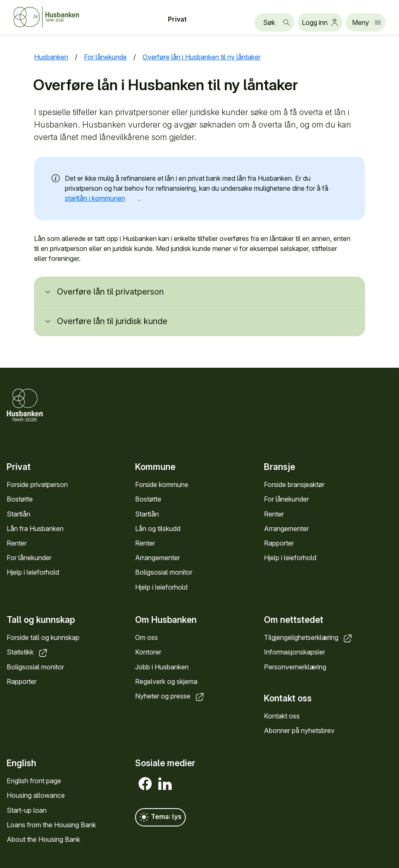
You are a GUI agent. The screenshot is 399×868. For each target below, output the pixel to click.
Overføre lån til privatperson (110, 292)
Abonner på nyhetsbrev (299, 730)
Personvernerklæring (295, 667)
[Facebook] (145, 784)
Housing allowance (36, 796)
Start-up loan (27, 810)
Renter (17, 543)
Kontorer (148, 652)
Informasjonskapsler (294, 652)
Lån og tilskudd (158, 529)
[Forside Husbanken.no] (57, 17)
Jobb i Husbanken (162, 667)
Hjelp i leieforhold (33, 573)
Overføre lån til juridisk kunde (112, 321)
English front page (34, 781)
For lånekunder (29, 558)
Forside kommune (162, 485)
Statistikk (28, 652)
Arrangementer (158, 558)
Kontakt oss (282, 716)
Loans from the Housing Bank (51, 825)
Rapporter (279, 543)
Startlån (18, 514)
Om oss (147, 637)
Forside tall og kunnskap (43, 637)
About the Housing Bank (43, 839)
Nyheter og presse (170, 696)
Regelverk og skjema (166, 681)
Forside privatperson (37, 485)
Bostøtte (20, 499)
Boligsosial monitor (164, 573)
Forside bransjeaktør (294, 485)
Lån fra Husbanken (35, 529)
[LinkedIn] (165, 784)
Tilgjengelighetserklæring (309, 637)
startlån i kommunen (102, 198)
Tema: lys (160, 818)
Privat (177, 19)
